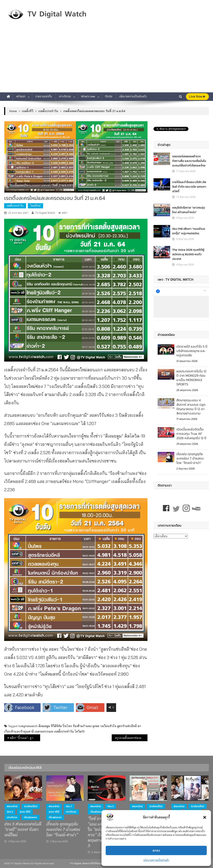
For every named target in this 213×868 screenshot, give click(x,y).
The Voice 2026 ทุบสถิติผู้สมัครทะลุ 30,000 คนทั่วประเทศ (188, 254)
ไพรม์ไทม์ (35, 206)
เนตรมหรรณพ (44, 731)
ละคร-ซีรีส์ (25, 812)
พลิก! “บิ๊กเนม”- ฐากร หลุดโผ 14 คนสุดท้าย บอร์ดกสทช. (25, 738)
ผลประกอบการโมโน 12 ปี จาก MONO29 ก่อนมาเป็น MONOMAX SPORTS (191, 378)
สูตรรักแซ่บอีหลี (127, 726)
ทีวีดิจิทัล (56, 726)
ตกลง (156, 850)
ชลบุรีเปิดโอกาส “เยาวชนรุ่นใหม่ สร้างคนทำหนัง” (189, 210)
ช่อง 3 (10, 812)
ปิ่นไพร (67, 726)
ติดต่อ (109, 96)
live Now (197, 96)
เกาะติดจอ (65, 96)
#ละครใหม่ (12, 806)
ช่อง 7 (69, 806)
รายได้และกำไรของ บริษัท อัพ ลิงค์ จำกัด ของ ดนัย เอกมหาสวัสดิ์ (189, 187)
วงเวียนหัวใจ (108, 726)
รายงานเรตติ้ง (44, 96)
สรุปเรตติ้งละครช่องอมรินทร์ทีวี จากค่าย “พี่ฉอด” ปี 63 (131, 738)
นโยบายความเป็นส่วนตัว (156, 860)
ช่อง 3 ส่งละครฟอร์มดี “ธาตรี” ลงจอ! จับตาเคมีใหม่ (23, 830)
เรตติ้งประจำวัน (15, 206)
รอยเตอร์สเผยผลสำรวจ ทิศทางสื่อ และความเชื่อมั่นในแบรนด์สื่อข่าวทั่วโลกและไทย (189, 161)
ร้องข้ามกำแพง (82, 726)
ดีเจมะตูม (44, 726)
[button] (205, 817)
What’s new (88, 96)
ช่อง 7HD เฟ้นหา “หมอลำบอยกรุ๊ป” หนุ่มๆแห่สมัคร (189, 231)
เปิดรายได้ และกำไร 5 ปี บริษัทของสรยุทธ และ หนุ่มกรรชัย (192, 351)
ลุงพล (96, 726)
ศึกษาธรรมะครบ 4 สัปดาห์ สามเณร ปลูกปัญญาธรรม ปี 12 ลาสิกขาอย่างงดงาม (191, 407)
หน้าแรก (21, 96)
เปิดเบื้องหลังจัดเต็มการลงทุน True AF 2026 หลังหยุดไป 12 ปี (191, 434)
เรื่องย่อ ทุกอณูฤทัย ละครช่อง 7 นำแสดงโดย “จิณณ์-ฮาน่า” (190, 458)
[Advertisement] (106, 61)
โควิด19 (80, 731)
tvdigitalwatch (28, 726)
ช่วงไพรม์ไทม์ (31, 806)
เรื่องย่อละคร (30, 817)
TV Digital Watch (45, 213)
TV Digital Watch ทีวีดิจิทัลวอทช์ (87, 863)
